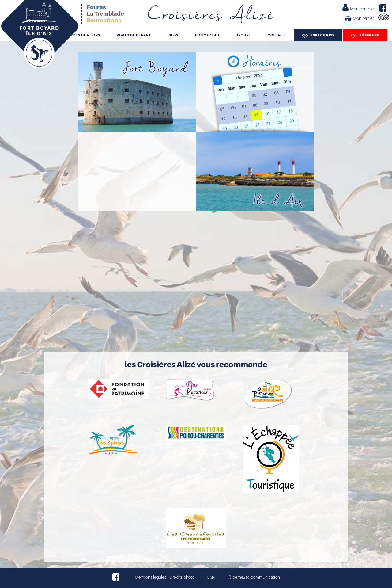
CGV (211, 577)
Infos (173, 35)
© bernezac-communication (254, 577)
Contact (277, 35)
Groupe (243, 35)
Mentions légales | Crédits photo (165, 577)
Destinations (87, 35)
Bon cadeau (207, 35)
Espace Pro (318, 35)
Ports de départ (134, 35)
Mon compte (358, 8)
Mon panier (359, 18)
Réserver (365, 35)
